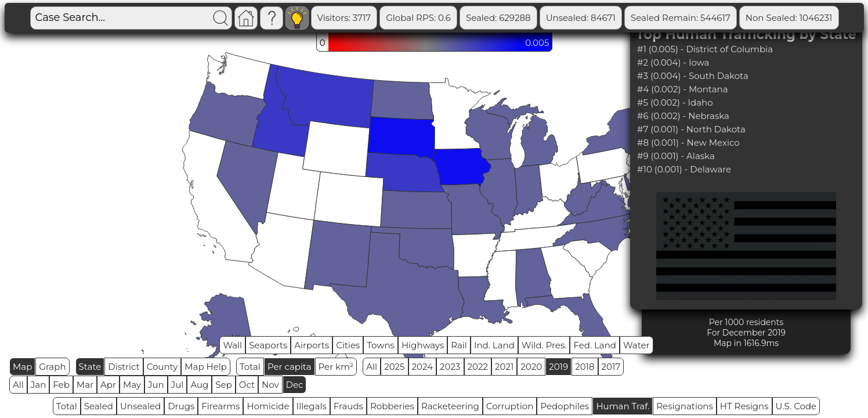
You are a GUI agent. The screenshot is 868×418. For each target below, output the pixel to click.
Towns (381, 345)
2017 (611, 367)
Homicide (268, 406)
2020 (531, 367)
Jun (156, 385)
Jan (39, 385)
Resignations (685, 406)
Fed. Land (595, 345)
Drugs (181, 406)
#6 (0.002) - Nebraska (683, 116)
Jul (178, 385)
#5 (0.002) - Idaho (675, 102)
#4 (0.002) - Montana (682, 89)
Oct (247, 385)
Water (636, 345)
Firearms (220, 406)
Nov (270, 385)
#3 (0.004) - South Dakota (693, 76)
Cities (348, 345)
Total (250, 367)
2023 (450, 367)
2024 (423, 367)
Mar (85, 385)
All (372, 367)
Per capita (290, 367)
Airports (312, 345)
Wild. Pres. (544, 345)
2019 (558, 367)
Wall (232, 345)
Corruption (510, 406)
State (90, 367)
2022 (478, 367)
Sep (223, 385)
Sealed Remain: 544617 (681, 18)
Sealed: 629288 (498, 18)
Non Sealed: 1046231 (789, 18)
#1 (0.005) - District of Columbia (705, 49)
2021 (504, 367)
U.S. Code (796, 406)
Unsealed (140, 406)
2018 (585, 367)
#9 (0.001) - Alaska (676, 156)
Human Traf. (623, 406)
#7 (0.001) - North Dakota (691, 129)
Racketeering (450, 406)
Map (22, 367)
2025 (394, 367)
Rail (459, 345)
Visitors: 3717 (344, 18)
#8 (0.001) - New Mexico (688, 143)
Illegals (312, 406)
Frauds (348, 406)
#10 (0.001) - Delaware (684, 169)
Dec (295, 385)
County (162, 367)
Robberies (392, 406)
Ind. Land (494, 345)
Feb (61, 385)
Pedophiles (565, 406)
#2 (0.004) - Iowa (673, 62)
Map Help (206, 367)
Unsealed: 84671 (581, 18)
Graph (52, 367)
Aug (199, 385)
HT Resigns (744, 406)
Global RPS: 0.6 (418, 18)
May (132, 385)
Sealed (99, 406)
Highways (423, 345)
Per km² (336, 367)
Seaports (268, 345)
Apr (108, 385)
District (124, 367)
